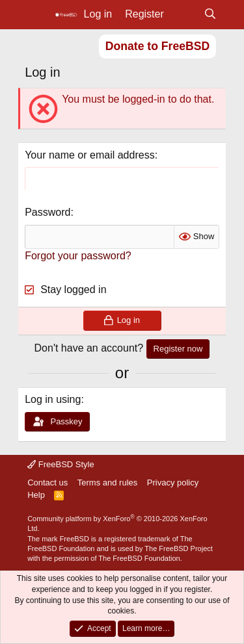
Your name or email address (90, 155)
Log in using (53, 399)
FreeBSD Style (61, 464)
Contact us (47, 483)
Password (47, 212)
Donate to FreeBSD (157, 46)
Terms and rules (107, 483)
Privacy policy (173, 483)
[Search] (210, 14)
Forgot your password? (78, 256)
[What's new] (184, 14)
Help (36, 495)
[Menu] (36, 15)
